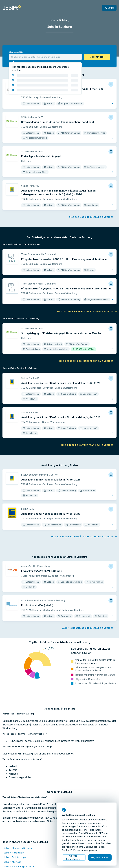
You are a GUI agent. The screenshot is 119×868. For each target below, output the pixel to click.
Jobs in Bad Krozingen (16, 857)
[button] (97, 57)
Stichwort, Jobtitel (16, 52)
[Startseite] (12, 8)
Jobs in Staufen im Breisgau (18, 848)
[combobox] (45, 57)
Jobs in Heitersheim (14, 853)
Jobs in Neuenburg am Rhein (19, 867)
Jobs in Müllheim (12, 862)
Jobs (52, 20)
